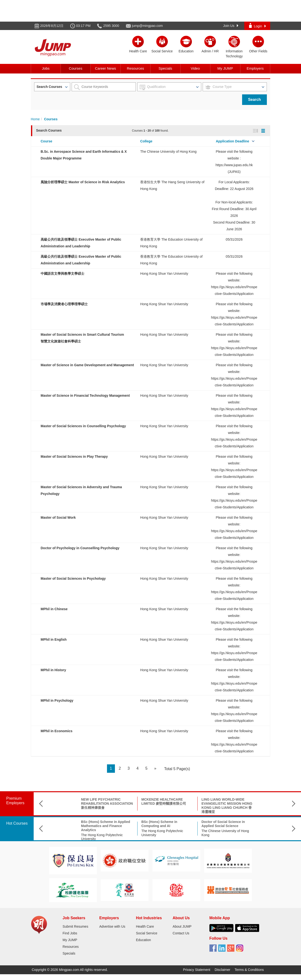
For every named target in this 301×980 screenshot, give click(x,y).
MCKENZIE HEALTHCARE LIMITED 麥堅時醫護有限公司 (134, 801)
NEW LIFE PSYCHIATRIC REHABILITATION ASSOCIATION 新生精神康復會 (77, 803)
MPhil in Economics (56, 731)
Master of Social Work (58, 517)
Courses (75, 68)
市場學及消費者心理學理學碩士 (64, 304)
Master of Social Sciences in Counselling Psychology (83, 426)
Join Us (231, 26)
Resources (135, 68)
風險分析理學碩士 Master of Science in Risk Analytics (83, 182)
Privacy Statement (197, 970)
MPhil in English (54, 639)
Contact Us (181, 933)
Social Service (147, 933)
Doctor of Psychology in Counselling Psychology (80, 548)
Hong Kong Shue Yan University (164, 274)
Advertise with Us (112, 926)
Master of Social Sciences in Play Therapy (74, 457)
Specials (165, 68)
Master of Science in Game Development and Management (87, 365)
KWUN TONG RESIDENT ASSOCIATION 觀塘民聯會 (252, 801)
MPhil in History (53, 670)
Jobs (46, 68)
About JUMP (182, 926)
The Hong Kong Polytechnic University (72, 837)
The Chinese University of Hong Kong (168, 152)
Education (143, 940)
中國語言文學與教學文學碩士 (63, 274)
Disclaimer (223, 970)
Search (254, 100)
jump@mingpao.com (147, 26)
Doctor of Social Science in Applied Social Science (193, 824)
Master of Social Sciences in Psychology (73, 578)
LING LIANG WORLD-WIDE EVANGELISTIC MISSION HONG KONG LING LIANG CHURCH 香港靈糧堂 (197, 805)
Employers (255, 68)
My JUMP (225, 68)
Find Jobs (70, 933)
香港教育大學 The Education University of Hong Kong (253, 837)
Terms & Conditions (249, 970)
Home (35, 119)
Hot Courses (17, 823)
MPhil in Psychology (57, 700)
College (146, 141)
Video (195, 68)
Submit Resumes (75, 926)
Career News (106, 68)
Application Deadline (232, 141)
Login (257, 26)
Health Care (145, 926)
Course (46, 141)
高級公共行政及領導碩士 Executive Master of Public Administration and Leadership (256, 826)
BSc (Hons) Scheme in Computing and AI (129, 824)
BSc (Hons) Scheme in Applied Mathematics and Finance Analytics (75, 826)
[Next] (155, 769)
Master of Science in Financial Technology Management (85, 396)
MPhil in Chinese (54, 609)
